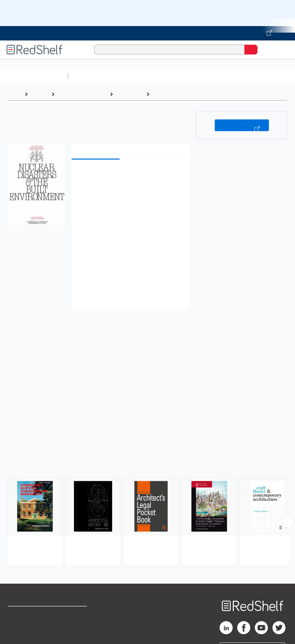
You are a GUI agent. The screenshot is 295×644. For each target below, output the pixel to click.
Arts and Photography (82, 94)
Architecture (130, 94)
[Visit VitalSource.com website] (147, 33)
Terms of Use (76, 614)
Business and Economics (253, 76)
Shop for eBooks (27, 614)
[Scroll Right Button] (288, 522)
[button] (130, 175)
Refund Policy (76, 629)
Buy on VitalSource (242, 125)
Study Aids (88, 76)
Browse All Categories (34, 76)
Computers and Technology (186, 76)
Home (15, 94)
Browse (39, 94)
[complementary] (147, 510)
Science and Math (128, 76)
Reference (166, 94)
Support (17, 629)
